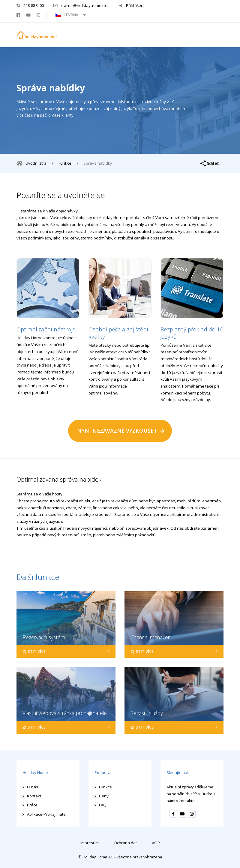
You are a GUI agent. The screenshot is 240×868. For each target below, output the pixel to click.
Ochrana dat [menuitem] (126, 843)
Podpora (102, 773)
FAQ (103, 805)
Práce (32, 805)
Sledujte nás (178, 773)
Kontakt (34, 796)
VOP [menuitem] (156, 843)
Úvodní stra (36, 163)
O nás (33, 787)
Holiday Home (36, 773)
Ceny (104, 796)
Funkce (65, 163)
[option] (48, 327)
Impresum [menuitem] (90, 843)
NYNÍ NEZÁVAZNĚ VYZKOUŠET (117, 431)
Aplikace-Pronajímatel (47, 814)
